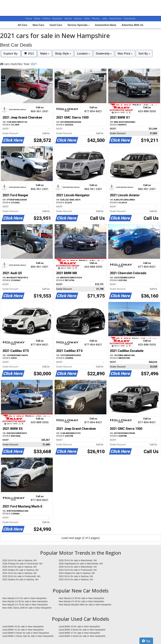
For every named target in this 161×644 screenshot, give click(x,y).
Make (45, 54)
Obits (87, 19)
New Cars (38, 25)
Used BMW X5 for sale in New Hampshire (23, 627)
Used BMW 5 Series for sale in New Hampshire (26, 633)
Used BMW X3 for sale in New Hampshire (79, 627)
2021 (29, 53)
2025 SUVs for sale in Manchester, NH (78, 567)
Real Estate (116, 19)
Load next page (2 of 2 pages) (80, 538)
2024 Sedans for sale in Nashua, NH (77, 573)
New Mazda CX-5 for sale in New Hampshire (24, 598)
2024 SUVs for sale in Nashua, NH (20, 573)
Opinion (78, 19)
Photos (96, 19)
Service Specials (79, 25)
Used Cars (56, 25)
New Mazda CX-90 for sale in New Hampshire (25, 601)
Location (83, 54)
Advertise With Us (132, 25)
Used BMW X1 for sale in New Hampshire (23, 630)
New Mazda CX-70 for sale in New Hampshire (25, 605)
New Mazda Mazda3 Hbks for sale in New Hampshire (85, 605)
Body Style (63, 54)
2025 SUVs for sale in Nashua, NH (20, 567)
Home (29, 19)
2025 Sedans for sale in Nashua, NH (20, 570)
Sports (68, 19)
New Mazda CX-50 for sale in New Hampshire (81, 598)
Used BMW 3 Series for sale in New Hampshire (82, 630)
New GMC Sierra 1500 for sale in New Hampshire (27, 608)
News (37, 19)
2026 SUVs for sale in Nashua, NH (20, 560)
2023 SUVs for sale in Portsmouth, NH (21, 576)
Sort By (144, 54)
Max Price (125, 54)
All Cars (22, 25)
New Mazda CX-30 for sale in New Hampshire (81, 601)
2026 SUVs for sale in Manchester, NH (78, 560)
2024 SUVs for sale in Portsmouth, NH (78, 570)
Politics (46, 19)
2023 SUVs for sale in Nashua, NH (76, 576)
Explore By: (11, 54)
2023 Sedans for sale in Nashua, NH (20, 579)
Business (58, 19)
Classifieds (130, 19)
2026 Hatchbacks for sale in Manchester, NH (81, 564)
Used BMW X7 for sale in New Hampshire (79, 633)
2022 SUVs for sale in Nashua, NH (76, 579)
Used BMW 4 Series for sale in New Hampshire (82, 636)
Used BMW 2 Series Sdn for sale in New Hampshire (28, 636)
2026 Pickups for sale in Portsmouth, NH (22, 564)
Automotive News (106, 25)
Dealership (104, 54)
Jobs (105, 19)
